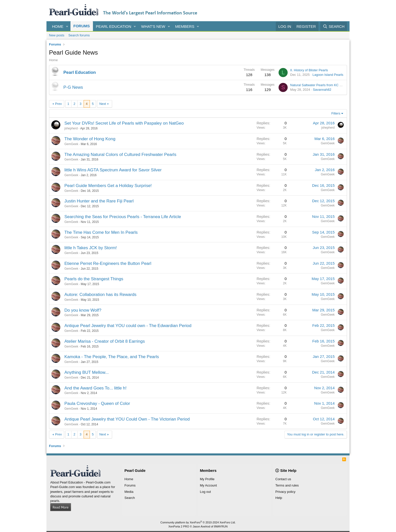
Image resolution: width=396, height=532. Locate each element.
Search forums (79, 35)
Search (130, 498)
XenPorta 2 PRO (179, 526)
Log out (205, 492)
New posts (57, 35)
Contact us (283, 479)
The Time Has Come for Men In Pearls (101, 232)
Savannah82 (322, 90)
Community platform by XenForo (198, 522)
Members (185, 26)
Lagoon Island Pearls (328, 75)
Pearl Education (114, 26)
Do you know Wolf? (83, 310)
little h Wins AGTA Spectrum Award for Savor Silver (113, 170)
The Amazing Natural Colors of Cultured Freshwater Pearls (120, 155)
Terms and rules (287, 485)
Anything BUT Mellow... (86, 372)
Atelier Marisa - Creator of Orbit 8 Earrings (105, 341)
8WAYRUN (221, 526)
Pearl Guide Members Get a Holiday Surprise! (108, 186)
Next (103, 104)
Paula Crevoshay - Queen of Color (97, 403)
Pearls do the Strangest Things (94, 279)
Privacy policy (285, 492)
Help (279, 498)
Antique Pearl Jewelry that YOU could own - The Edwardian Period (128, 326)
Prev (58, 104)
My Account (208, 485)
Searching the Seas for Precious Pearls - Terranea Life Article (123, 217)
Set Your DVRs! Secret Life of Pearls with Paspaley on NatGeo (124, 123)
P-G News (73, 87)
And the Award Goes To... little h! (95, 388)
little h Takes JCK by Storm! (91, 248)
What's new (153, 26)
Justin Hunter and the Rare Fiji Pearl (99, 201)
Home (58, 26)
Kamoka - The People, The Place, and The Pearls (112, 357)
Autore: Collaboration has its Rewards (100, 295)
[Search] (334, 26)
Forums (82, 26)
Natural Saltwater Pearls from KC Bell (318, 85)
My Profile (207, 479)
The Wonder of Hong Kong (90, 139)
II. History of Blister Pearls (309, 70)
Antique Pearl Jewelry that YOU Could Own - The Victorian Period (127, 419)
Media (129, 492)
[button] (67, 26)
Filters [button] (336, 113)
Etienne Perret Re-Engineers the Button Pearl (108, 263)
